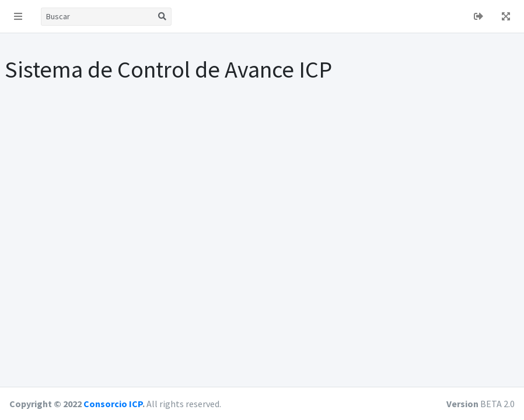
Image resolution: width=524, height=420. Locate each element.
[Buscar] (97, 17)
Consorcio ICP (113, 404)
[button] (18, 16)
